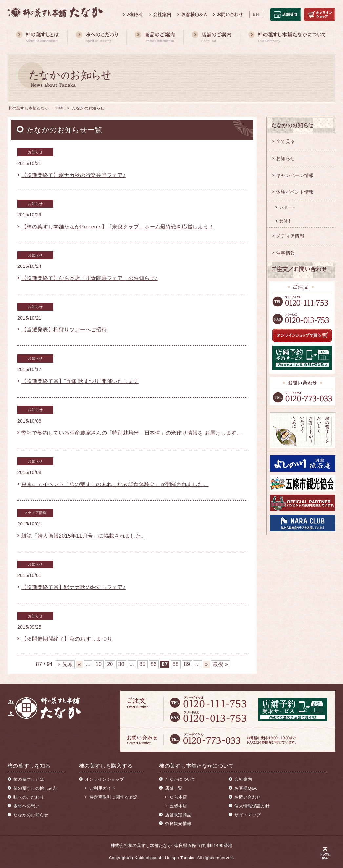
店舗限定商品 (178, 815)
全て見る (285, 141)
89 (187, 664)
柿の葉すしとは (29, 779)
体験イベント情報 (295, 192)
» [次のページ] (206, 664)
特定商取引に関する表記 (113, 797)
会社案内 (243, 779)
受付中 (285, 221)
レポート (287, 207)
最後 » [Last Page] (221, 664)
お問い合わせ (248, 797)
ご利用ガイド (103, 788)
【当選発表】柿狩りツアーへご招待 (64, 330)
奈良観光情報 (178, 824)
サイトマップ (248, 815)
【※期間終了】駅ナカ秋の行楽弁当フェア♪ (73, 175)
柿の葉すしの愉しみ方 (35, 788)
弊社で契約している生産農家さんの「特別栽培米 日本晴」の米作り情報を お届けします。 (132, 433)
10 (99, 664)
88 (175, 664)
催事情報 (285, 253)
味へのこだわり (29, 797)
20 (110, 664)
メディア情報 (290, 236)
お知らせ (285, 158)
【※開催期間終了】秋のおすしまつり (67, 639)
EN (256, 14)
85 (142, 664)
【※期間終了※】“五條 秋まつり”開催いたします (80, 381)
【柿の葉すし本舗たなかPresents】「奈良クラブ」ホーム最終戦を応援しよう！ (118, 227)
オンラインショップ (105, 779)
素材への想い (27, 806)
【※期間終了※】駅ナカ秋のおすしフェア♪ (73, 587)
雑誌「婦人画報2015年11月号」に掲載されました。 (84, 536)
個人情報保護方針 (252, 806)
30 (121, 664)
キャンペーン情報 (295, 175)
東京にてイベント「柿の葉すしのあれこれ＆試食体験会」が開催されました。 (115, 484)
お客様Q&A (246, 788)
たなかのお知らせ (31, 815)
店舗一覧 (174, 788)
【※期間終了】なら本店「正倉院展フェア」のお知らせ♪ (90, 278)
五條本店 (178, 806)
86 (154, 664)
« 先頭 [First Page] (65, 664)
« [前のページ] (79, 664)
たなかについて (180, 779)
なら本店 (178, 797)
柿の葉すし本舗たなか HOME (37, 108)
